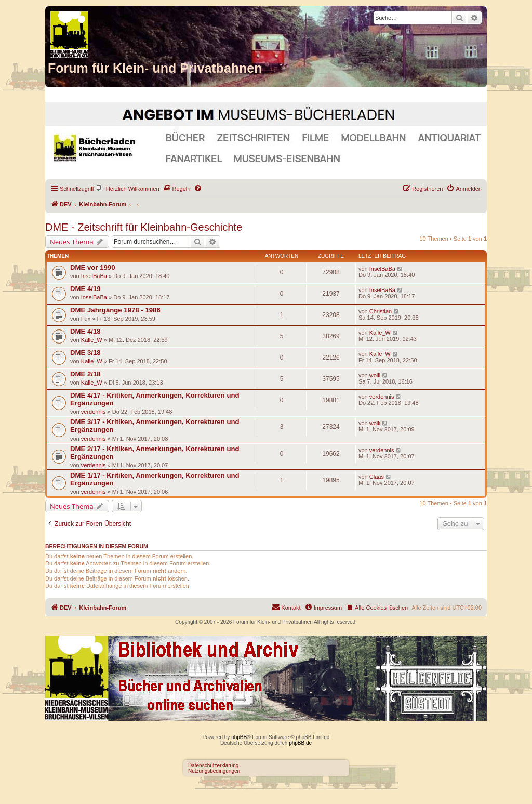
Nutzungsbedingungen (214, 771)
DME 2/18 (85, 374)
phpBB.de (300, 743)
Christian (381, 311)
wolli (375, 375)
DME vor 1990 (93, 267)
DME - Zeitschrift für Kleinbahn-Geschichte (144, 227)
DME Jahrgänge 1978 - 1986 (115, 310)
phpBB (239, 737)
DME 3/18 (85, 353)
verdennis (94, 412)
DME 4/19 (85, 289)
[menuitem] (128, 189)
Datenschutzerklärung (213, 765)
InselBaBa (94, 276)
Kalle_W (92, 340)
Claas (377, 477)
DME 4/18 (85, 331)
